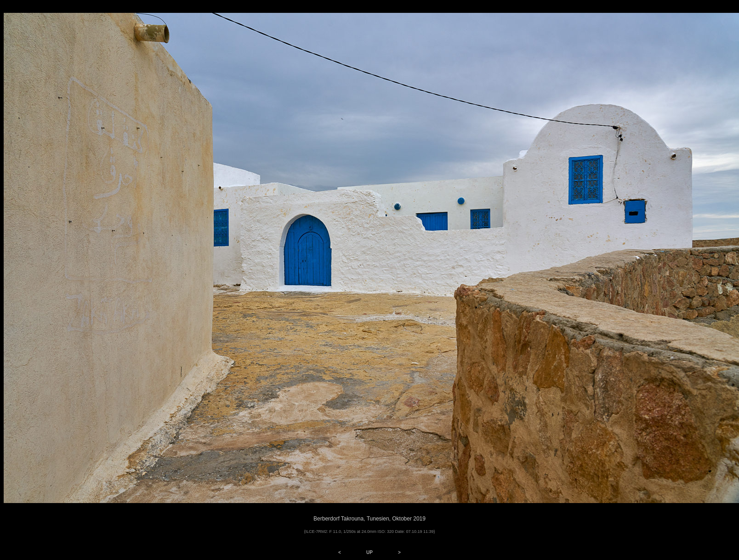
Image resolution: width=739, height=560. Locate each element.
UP (369, 552)
